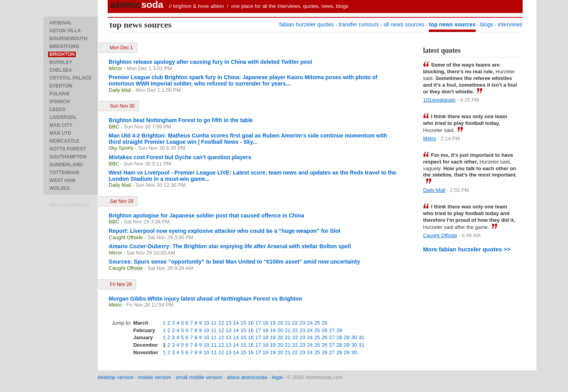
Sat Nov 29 (122, 201)
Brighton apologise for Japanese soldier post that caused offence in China (207, 216)
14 (236, 323)
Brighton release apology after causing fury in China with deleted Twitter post (210, 62)
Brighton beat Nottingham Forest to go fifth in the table (181, 120)
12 (221, 323)
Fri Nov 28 (121, 284)
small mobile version (199, 377)
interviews (510, 24)
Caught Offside (126, 237)
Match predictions (70, 205)
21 (288, 323)
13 (228, 323)
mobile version (155, 377)
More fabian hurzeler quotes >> (467, 249)
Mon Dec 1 (121, 48)
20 (280, 323)
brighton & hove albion (199, 6)
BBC (114, 127)
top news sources (452, 24)
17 (258, 323)
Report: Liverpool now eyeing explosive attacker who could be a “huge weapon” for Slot (225, 231)
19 (273, 323)
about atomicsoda (247, 377)
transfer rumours (359, 24)
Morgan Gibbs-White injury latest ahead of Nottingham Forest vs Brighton (206, 299)
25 (317, 323)
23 (302, 323)
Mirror (116, 68)
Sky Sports (121, 148)
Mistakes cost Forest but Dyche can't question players (180, 157)
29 (347, 337)
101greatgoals (439, 100)
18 (265, 323)
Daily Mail (120, 90)
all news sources (404, 24)
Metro (115, 305)
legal (277, 377)
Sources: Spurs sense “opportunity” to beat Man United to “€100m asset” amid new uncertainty (234, 262)
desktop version (116, 377)
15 (243, 323)
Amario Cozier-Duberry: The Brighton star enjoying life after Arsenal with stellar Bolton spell (230, 246)
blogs (487, 24)
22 (295, 323)
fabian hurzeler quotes (307, 24)
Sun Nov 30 (122, 106)
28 (339, 330)
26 (325, 323)
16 (250, 323)
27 (332, 330)
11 (214, 323)
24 (310, 323)
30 (354, 337)
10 (206, 323)
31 (361, 337)
